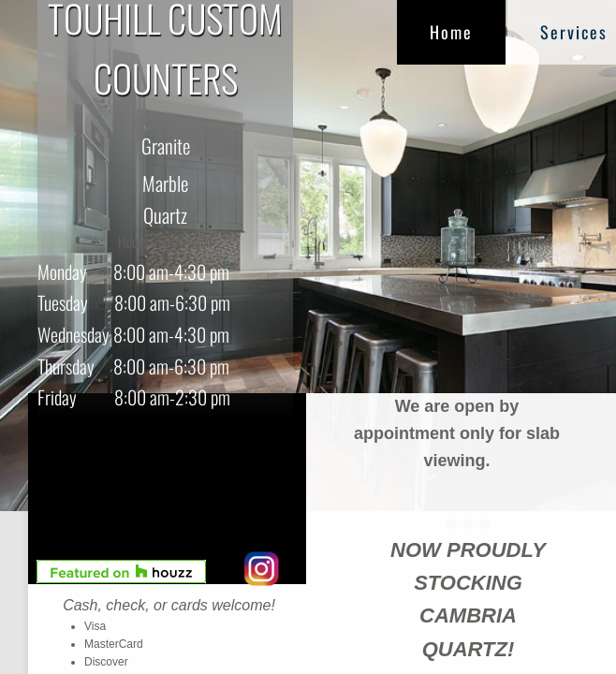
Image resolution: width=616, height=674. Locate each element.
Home (451, 32)
